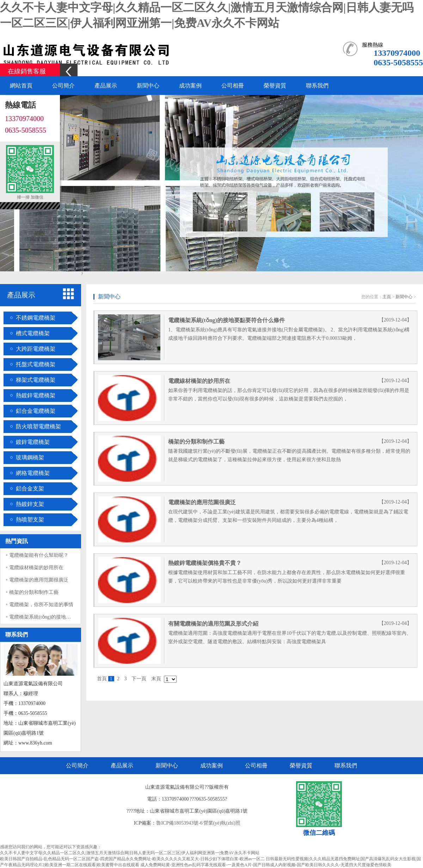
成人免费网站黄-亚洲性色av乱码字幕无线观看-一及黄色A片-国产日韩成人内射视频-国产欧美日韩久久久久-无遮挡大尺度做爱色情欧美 (266, 865)
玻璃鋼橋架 (30, 457)
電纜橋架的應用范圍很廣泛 (39, 580)
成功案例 (190, 86)
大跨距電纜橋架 (36, 349)
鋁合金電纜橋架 (36, 411)
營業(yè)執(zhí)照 (222, 823)
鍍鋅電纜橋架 (33, 442)
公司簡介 (63, 86)
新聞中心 (148, 86)
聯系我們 (317, 86)
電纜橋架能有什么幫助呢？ (39, 555)
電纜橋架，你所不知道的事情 (41, 605)
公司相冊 (233, 86)
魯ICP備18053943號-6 (179, 823)
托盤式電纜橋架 (36, 364)
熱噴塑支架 (30, 520)
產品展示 (106, 86)
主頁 (387, 297)
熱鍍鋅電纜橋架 (36, 395)
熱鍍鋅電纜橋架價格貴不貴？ (205, 563)
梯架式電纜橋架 (36, 380)
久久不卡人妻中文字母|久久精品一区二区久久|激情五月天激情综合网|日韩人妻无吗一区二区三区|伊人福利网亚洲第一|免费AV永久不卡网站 (130, 853)
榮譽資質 (275, 86)
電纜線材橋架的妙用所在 (36, 568)
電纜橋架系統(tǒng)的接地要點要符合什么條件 (60, 617)
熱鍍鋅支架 (30, 504)
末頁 (156, 679)
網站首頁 (21, 86)
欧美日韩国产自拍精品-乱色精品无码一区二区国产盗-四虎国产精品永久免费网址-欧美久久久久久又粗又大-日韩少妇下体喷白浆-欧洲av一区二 (132, 859)
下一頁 (139, 679)
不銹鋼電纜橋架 (36, 318)
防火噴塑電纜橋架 (38, 426)
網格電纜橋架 (33, 473)
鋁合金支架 (30, 489)
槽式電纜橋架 (33, 333)
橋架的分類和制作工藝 (34, 592)
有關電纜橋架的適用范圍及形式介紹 (213, 624)
